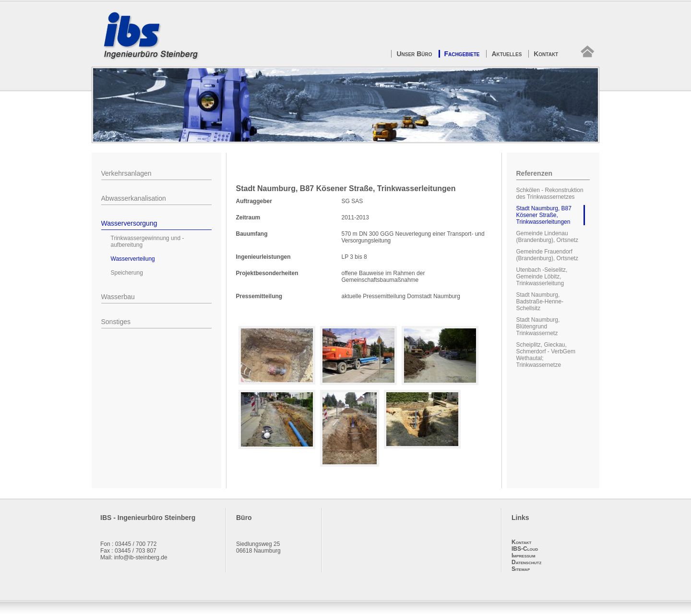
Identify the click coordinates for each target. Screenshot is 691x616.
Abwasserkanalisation (134, 198)
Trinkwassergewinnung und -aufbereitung (148, 242)
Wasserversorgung (129, 223)
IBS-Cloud (525, 549)
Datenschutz (526, 562)
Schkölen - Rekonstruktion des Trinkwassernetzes (550, 193)
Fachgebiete (462, 54)
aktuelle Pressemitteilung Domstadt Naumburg (401, 296)
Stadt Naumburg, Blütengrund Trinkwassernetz (538, 326)
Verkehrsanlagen (126, 173)
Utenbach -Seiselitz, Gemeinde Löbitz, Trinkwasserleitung (542, 277)
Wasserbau (118, 297)
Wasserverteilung (133, 259)
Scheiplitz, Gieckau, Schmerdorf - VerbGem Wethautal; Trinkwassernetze (546, 355)
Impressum (524, 556)
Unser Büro (414, 54)
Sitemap (521, 569)
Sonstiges (116, 322)
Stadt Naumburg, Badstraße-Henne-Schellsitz (540, 302)
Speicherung (127, 273)
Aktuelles (506, 54)
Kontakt (546, 54)
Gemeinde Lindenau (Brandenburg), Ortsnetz (547, 237)
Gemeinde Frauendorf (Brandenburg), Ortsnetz (547, 255)
